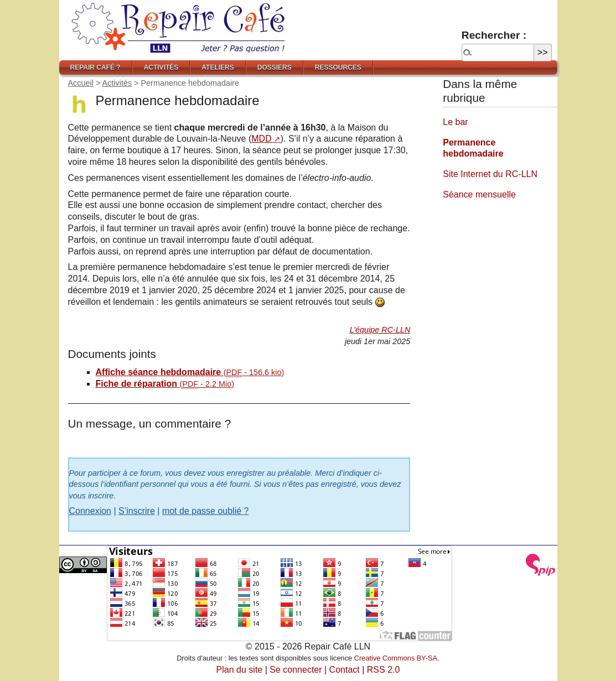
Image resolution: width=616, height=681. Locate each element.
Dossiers (275, 67)
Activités (161, 67)
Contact (345, 670)
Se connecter (296, 670)
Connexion (90, 511)
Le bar (455, 122)
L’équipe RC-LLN (380, 330)
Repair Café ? (95, 67)
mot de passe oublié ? (206, 511)
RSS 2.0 (384, 670)
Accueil (81, 83)
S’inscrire (137, 511)
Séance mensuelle (479, 194)
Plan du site (240, 670)
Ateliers (218, 67)
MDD (261, 139)
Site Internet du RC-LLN (490, 174)
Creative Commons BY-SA (396, 658)
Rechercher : (494, 35)
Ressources (338, 67)
